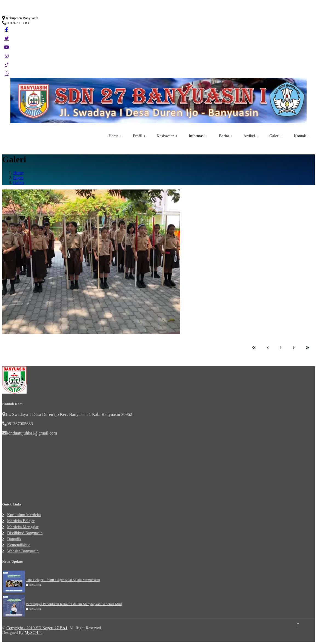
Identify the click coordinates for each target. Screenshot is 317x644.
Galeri (274, 136)
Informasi (197, 136)
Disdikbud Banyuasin (25, 533)
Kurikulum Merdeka (24, 515)
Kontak (300, 136)
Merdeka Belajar (21, 521)
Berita (224, 136)
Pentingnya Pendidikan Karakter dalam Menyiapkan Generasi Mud (74, 604)
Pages (18, 178)
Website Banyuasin (23, 551)
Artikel (249, 136)
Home (114, 136)
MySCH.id (34, 633)
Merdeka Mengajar (23, 527)
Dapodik (14, 539)
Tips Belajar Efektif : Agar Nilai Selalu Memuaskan (63, 580)
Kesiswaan (166, 136)
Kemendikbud (19, 545)
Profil (138, 136)
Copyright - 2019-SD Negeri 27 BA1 (37, 628)
